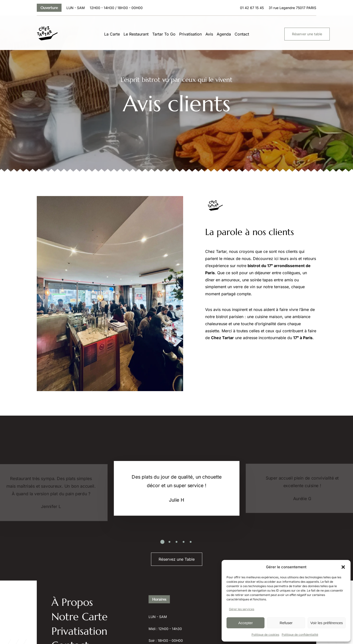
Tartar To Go (164, 34)
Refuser (286, 623)
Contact (242, 34)
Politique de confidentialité (300, 635)
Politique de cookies (265, 635)
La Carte (112, 34)
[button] (343, 567)
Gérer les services (242, 609)
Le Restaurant (136, 34)
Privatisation (190, 34)
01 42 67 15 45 (252, 8)
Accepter (246, 623)
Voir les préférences (327, 623)
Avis (209, 34)
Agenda (224, 34)
